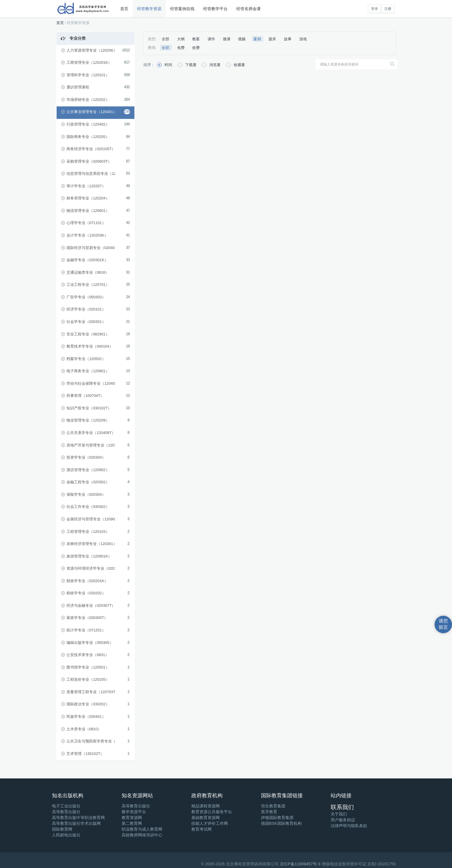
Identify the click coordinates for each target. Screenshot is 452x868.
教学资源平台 (134, 812)
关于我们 (339, 814)
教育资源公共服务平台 (212, 812)
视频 (242, 39)
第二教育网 (132, 823)
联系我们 (342, 807)
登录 (374, 9)
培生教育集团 (273, 806)
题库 (273, 39)
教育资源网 (132, 818)
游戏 (303, 39)
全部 (166, 39)
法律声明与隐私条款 (349, 826)
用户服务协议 (343, 820)
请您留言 (443, 624)
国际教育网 (62, 829)
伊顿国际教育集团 (277, 818)
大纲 (181, 39)
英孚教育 (269, 812)
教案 (197, 39)
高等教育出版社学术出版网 (76, 823)
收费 (196, 48)
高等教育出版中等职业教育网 (78, 818)
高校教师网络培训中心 (142, 835)
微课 (227, 39)
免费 (181, 48)
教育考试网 (201, 829)
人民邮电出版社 (66, 835)
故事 (288, 39)
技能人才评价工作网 (210, 823)
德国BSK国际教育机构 (281, 823)
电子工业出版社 (66, 806)
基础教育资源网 (206, 818)
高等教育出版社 (66, 812)
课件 (212, 39)
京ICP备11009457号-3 (300, 864)
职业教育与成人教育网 (142, 829)
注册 (388, 9)
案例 (258, 39)
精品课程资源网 (206, 806)
